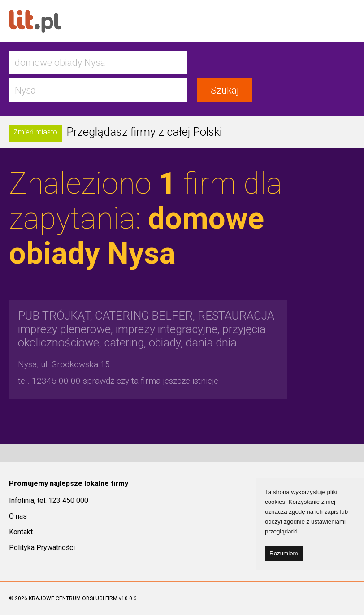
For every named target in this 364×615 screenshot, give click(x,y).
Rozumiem (284, 553)
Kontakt (21, 532)
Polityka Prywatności (42, 548)
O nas (18, 516)
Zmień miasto (35, 132)
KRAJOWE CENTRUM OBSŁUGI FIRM (73, 598)
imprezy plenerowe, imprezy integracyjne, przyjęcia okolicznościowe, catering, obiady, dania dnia (146, 329)
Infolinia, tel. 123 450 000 (49, 500)
